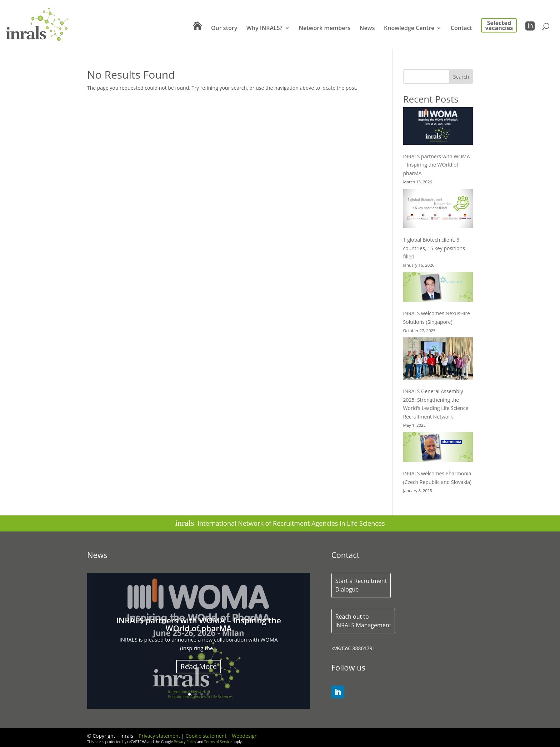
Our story (224, 29)
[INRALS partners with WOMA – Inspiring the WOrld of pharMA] (438, 127)
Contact (461, 29)
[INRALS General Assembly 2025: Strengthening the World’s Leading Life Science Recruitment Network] (438, 360)
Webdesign (245, 736)
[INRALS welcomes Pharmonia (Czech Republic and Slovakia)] (438, 448)
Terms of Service (218, 742)
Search (461, 77)
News (367, 29)
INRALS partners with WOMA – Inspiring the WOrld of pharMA (437, 165)
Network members (324, 29)
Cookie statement (206, 736)
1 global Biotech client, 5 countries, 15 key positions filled (434, 248)
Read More (199, 669)
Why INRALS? (264, 29)
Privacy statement (159, 736)
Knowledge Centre (409, 29)
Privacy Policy (185, 742)
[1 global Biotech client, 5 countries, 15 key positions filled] (438, 210)
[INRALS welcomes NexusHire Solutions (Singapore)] (438, 288)
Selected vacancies (499, 25)
